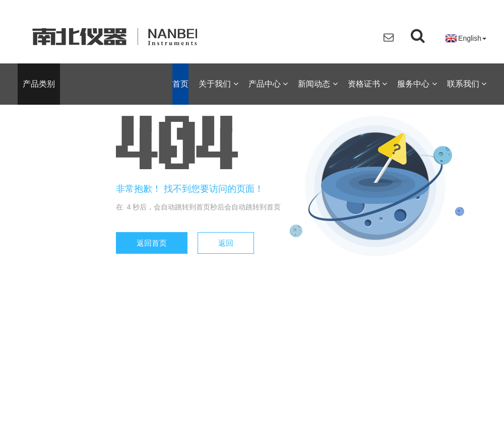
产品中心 (268, 84)
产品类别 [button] (39, 84)
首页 (180, 84)
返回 (226, 243)
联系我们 (467, 84)
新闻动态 (318, 84)
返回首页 (152, 243)
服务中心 (417, 84)
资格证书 (367, 84)
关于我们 (218, 84)
